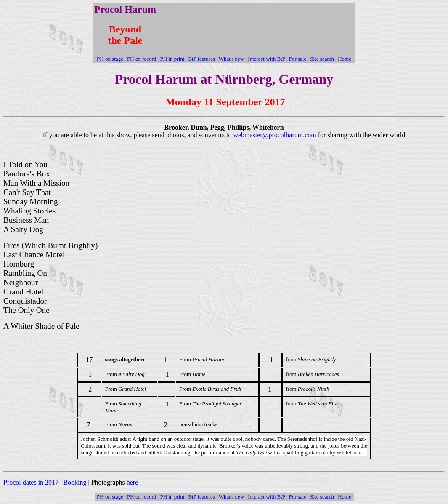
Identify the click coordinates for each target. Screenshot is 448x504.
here (133, 482)
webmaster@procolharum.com (274, 135)
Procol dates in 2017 (31, 482)
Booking (75, 482)
